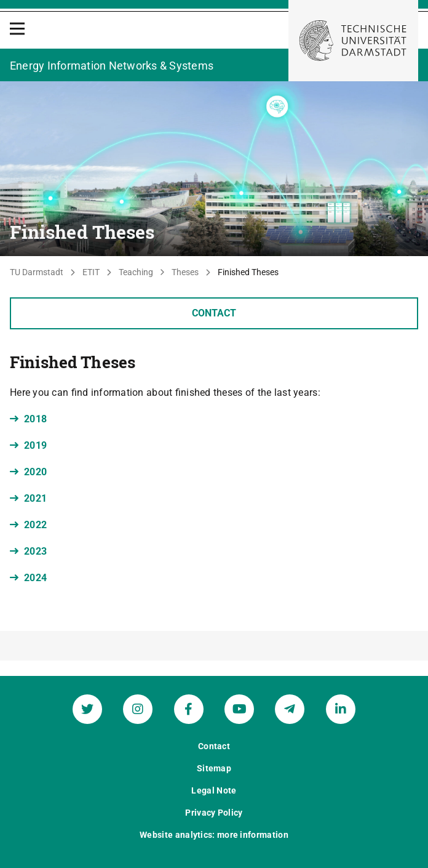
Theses (185, 272)
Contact (214, 313)
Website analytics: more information (214, 835)
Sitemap (214, 768)
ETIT (91, 272)
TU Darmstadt (37, 272)
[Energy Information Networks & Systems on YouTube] (239, 709)
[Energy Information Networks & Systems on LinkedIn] (341, 709)
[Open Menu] (17, 29)
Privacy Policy (214, 813)
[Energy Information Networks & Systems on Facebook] (189, 709)
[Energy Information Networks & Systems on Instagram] (138, 709)
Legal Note (214, 790)
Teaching (136, 272)
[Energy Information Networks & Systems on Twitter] (87, 709)
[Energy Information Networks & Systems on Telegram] (290, 709)
